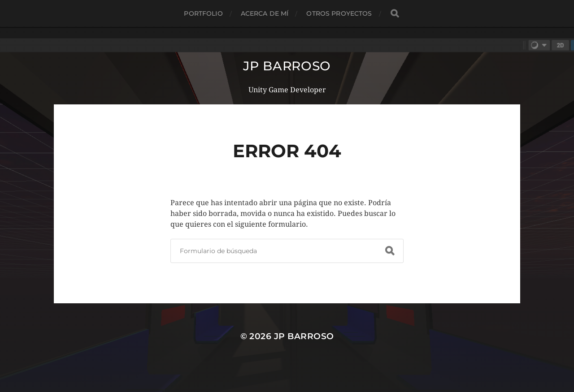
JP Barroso (287, 66)
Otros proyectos (339, 13)
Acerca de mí (265, 13)
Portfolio (203, 13)
